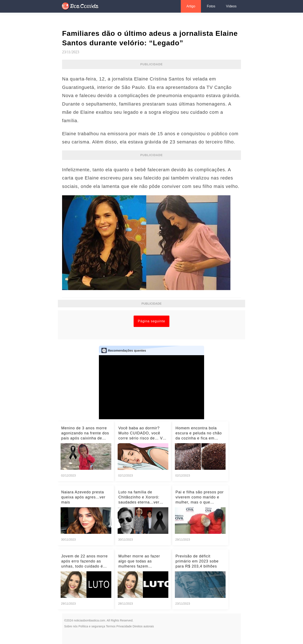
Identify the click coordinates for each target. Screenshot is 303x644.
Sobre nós (71, 626)
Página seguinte (151, 321)
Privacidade (124, 626)
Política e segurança (92, 626)
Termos (111, 626)
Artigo (191, 6)
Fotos (211, 6)
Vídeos (231, 6)
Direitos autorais (143, 626)
